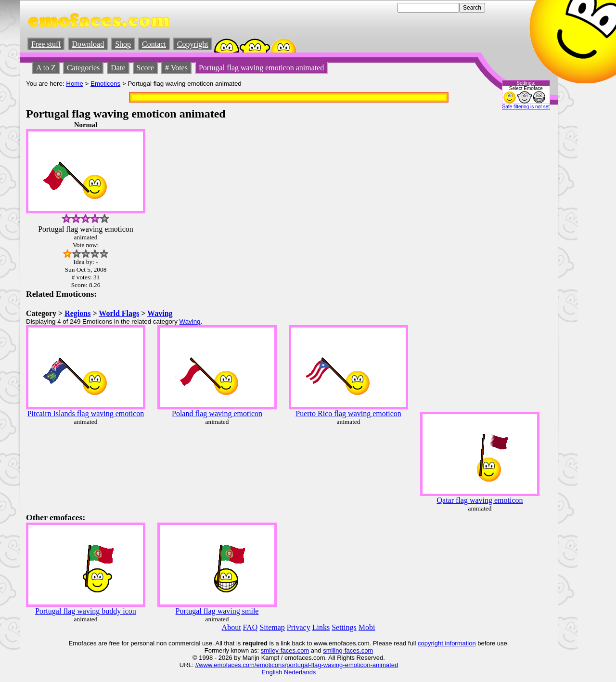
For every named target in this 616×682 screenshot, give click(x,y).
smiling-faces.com (348, 650)
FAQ (250, 627)
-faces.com (294, 650)
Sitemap (272, 627)
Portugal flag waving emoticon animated (261, 68)
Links (321, 627)
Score (145, 68)
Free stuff (46, 44)
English (272, 672)
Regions (77, 313)
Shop (123, 44)
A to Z (46, 68)
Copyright (193, 44)
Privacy (299, 627)
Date (118, 68)
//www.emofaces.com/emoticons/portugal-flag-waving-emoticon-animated (297, 665)
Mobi (367, 627)
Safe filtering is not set (526, 107)
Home (75, 84)
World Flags (119, 313)
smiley (270, 650)
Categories (83, 68)
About (231, 627)
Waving (160, 313)
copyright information (447, 643)
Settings (344, 627)
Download (88, 44)
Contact (154, 44)
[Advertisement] (523, 265)
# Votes (176, 68)
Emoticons (105, 84)
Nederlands (300, 672)
